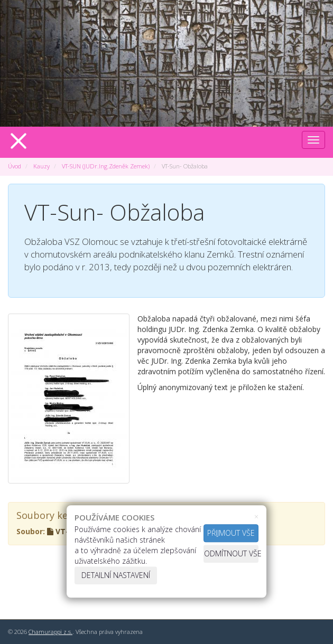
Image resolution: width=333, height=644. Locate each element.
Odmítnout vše (231, 553)
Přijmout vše (231, 533)
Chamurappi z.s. (50, 632)
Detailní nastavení (116, 575)
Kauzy (41, 166)
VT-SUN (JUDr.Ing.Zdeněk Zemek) (106, 166)
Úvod (15, 166)
